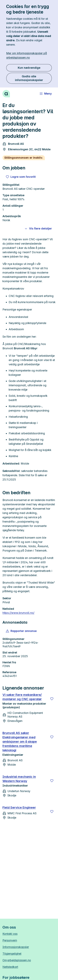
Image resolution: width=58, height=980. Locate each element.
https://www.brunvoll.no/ (18, 613)
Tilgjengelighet (12, 954)
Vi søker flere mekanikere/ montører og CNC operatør (22, 697)
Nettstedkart (10, 967)
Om (17, 960)
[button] (21, 631)
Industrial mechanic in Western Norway (19, 779)
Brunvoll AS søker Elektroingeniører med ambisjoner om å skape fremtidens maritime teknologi (20, 742)
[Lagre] (52, 699)
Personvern (10, 940)
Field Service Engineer (19, 808)
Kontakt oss (10, 934)
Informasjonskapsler (16, 947)
